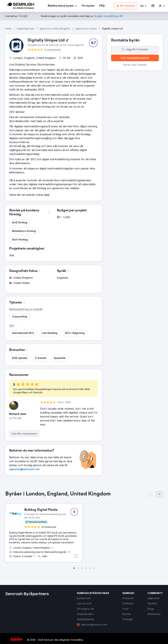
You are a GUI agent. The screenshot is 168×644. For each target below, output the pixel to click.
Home (8, 29)
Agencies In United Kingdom (55, 29)
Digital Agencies (26, 29)
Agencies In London (86, 29)
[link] (88, 6)
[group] (84, 529)
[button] (144, 6)
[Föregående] (150, 494)
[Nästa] (159, 494)
